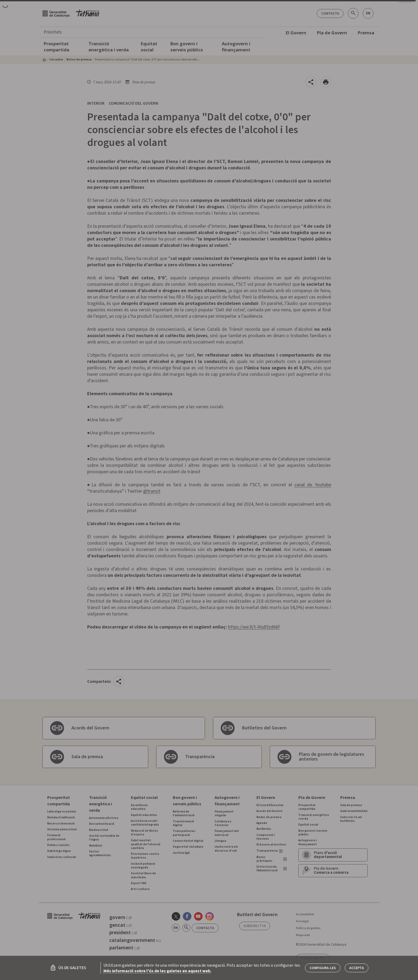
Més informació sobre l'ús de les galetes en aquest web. (157, 971)
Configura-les (323, 968)
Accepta (357, 968)
